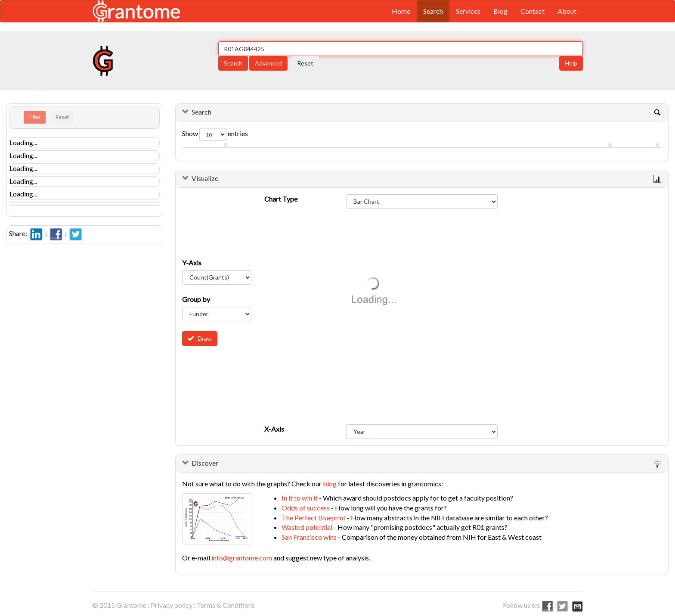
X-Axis (274, 429)
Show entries (215, 134)
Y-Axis (192, 263)
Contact (533, 11)
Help (571, 63)
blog (330, 484)
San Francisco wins (309, 537)
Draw (200, 338)
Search (433, 11)
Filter (35, 117)
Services (468, 11)
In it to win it (300, 498)
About (567, 11)
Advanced (268, 63)
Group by (196, 299)
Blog (500, 11)
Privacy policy (172, 605)
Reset (305, 63)
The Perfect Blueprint (314, 518)
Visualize (205, 178)
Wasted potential (307, 527)
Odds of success (306, 508)
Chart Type (281, 199)
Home (401, 11)
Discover (205, 463)
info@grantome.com (242, 558)
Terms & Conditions (226, 605)
